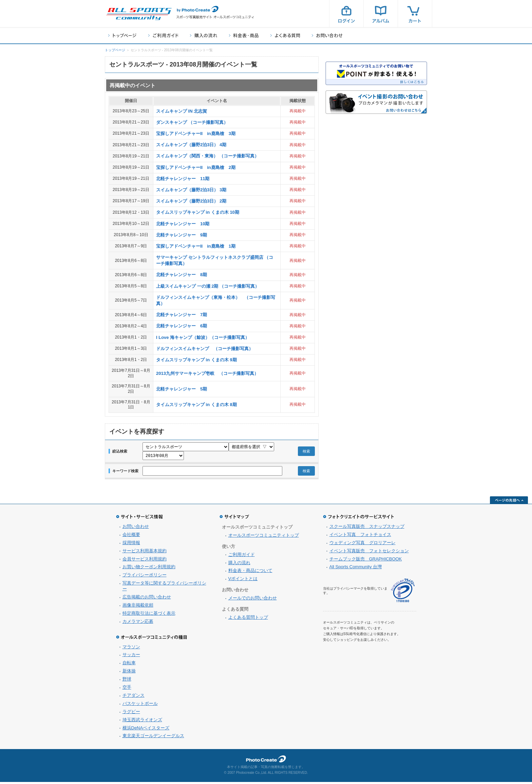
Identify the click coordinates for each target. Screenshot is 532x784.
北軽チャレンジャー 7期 (182, 315)
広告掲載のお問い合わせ (147, 599)
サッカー (131, 657)
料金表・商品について (250, 572)
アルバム (381, 14)
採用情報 (131, 545)
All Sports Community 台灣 (356, 569)
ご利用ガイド (163, 35)
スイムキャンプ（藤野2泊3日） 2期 (191, 201)
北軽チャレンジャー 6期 (182, 326)
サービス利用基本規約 (145, 553)
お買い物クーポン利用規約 (149, 569)
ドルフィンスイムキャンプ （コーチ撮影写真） (205, 349)
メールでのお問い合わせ (253, 600)
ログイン (346, 14)
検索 (306, 452)
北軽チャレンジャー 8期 (182, 275)
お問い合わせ (327, 35)
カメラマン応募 (138, 623)
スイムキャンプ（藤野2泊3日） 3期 (191, 190)
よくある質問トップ (248, 619)
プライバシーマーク (403, 592)
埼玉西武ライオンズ (142, 722)
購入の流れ (204, 35)
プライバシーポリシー (145, 577)
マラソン (131, 649)
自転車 (129, 665)
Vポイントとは (243, 581)
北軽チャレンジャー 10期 (183, 224)
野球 (127, 681)
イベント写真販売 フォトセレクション (369, 553)
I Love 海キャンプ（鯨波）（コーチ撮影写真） (203, 337)
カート (415, 14)
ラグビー (131, 714)
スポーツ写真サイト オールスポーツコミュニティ (139, 14)
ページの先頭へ (509, 502)
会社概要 (131, 537)
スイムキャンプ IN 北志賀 (182, 111)
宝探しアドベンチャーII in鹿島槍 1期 (196, 246)
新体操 (129, 673)
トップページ (122, 35)
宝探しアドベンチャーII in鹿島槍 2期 (196, 167)
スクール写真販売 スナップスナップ (367, 528)
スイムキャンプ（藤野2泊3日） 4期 (191, 145)
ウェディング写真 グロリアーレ (363, 545)
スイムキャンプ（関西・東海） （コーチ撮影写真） (207, 156)
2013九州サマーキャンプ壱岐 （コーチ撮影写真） (207, 373)
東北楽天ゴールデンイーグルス (153, 738)
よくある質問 (285, 35)
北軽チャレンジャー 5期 (182, 389)
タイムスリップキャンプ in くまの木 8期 (196, 405)
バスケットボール (140, 705)
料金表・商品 (244, 35)
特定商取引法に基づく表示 (149, 615)
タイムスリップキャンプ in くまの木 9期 (196, 360)
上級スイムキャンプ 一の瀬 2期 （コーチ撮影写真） (208, 286)
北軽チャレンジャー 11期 (183, 179)
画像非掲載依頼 (138, 607)
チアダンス (134, 697)
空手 (127, 689)
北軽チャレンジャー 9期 (182, 235)
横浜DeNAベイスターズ (146, 730)
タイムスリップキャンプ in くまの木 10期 (198, 212)
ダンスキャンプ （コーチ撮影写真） (192, 122)
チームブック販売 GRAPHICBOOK (366, 561)
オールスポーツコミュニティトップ (264, 537)
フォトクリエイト (266, 761)
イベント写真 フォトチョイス (360, 537)
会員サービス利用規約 (145, 561)
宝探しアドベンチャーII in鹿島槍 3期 (196, 133)
